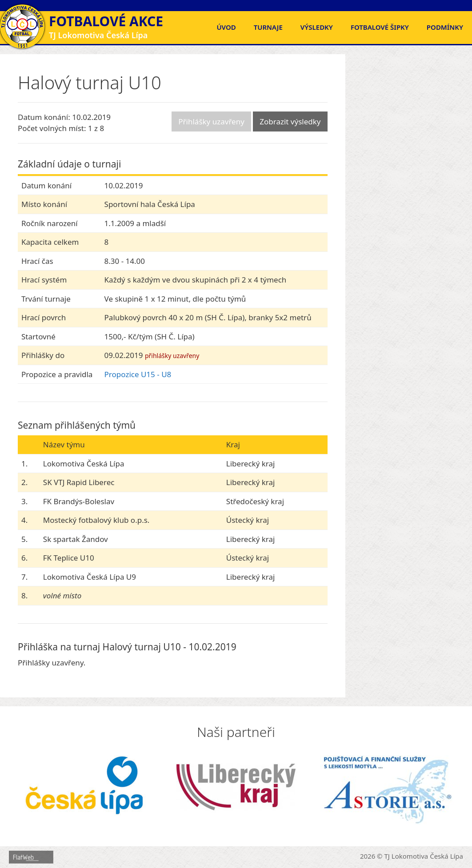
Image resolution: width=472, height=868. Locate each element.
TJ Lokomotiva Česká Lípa (424, 856)
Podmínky (445, 27)
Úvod (226, 27)
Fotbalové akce (106, 21)
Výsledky (317, 27)
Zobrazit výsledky (290, 121)
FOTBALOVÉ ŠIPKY (380, 27)
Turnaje (268, 27)
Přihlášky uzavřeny (211, 121)
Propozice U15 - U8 (138, 374)
